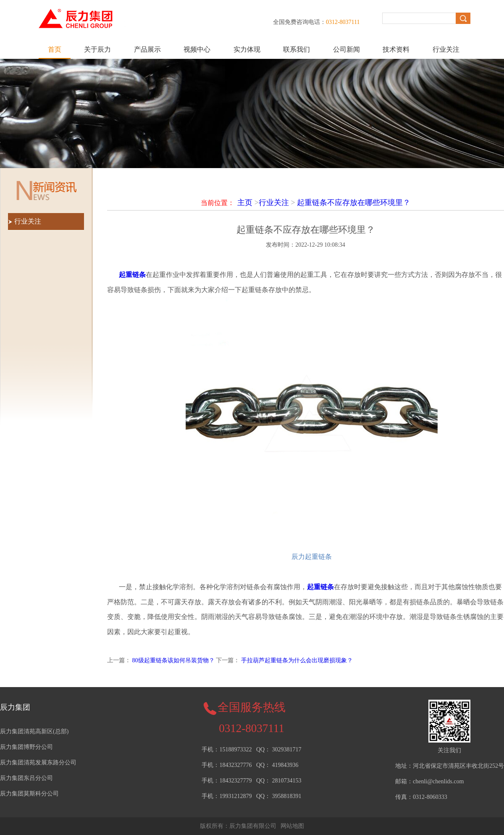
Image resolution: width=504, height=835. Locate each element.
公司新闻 (346, 49)
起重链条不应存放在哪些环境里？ (354, 203)
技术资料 (396, 49)
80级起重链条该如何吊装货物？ (173, 660)
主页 (245, 203)
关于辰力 (97, 49)
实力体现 (247, 49)
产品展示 (147, 49)
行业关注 (446, 49)
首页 (55, 49)
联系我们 (297, 49)
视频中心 (197, 49)
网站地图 (292, 826)
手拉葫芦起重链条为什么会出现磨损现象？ (297, 660)
